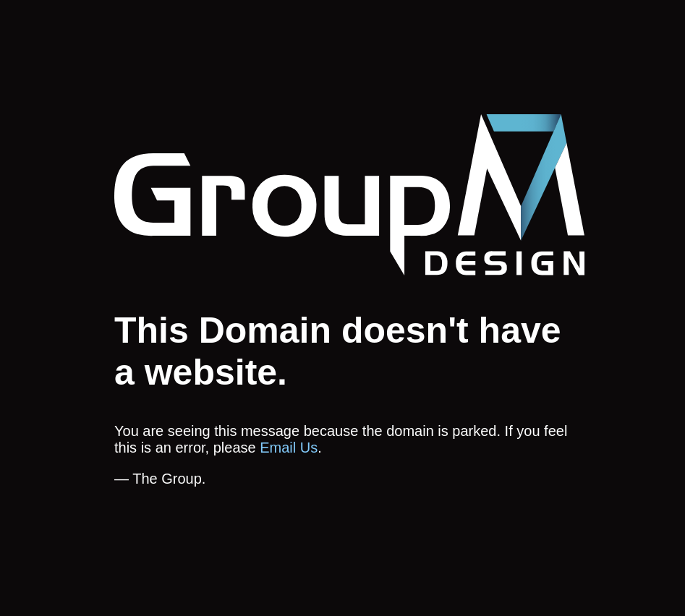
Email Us (289, 448)
